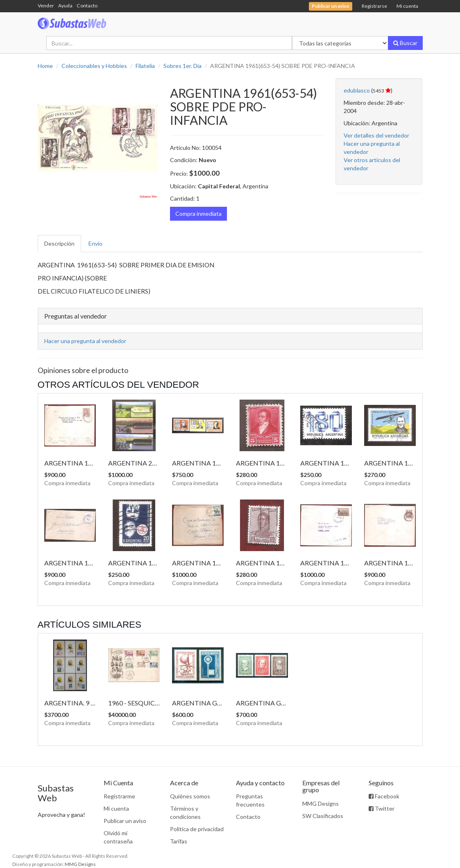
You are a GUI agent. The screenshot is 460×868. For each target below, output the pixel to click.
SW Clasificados (323, 816)
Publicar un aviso (125, 821)
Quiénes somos (190, 796)
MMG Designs (321, 804)
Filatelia (145, 66)
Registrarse (374, 6)
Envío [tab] (95, 243)
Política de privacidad (197, 829)
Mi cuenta (407, 6)
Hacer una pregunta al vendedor (85, 341)
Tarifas (179, 841)
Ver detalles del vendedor (376, 135)
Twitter (382, 808)
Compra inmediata (198, 214)
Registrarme (119, 796)
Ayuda (65, 6)
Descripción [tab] (59, 243)
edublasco (357, 90)
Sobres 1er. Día (182, 66)
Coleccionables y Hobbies (94, 66)
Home (45, 66)
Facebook (384, 796)
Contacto (87, 6)
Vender (46, 6)
